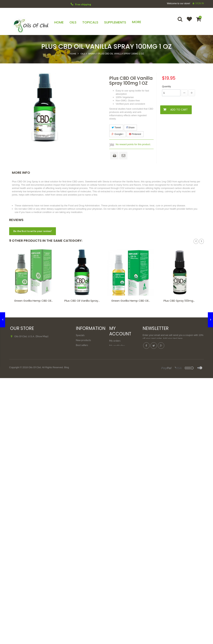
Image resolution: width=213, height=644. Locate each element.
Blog (67, 399)
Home (73, 54)
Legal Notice (82, 368)
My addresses (117, 351)
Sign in (200, 3)
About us (81, 363)
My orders (115, 341)
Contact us (82, 350)
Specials (80, 335)
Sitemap (80, 378)
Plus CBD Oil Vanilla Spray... (82, 301)
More (137, 22)
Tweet (116, 127)
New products (83, 340)
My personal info (118, 356)
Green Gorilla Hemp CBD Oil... (33, 301)
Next (201, 241)
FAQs (79, 373)
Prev (196, 241)
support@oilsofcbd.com (36, 350)
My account (120, 331)
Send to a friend (124, 156)
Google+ (118, 134)
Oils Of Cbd (35, 399)
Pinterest (135, 134)
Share (130, 127)
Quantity (166, 86)
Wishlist (188, 21)
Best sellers (82, 345)
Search (180, 21)
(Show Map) (42, 336)
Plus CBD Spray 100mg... (179, 301)
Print (115, 156)
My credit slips (117, 346)
